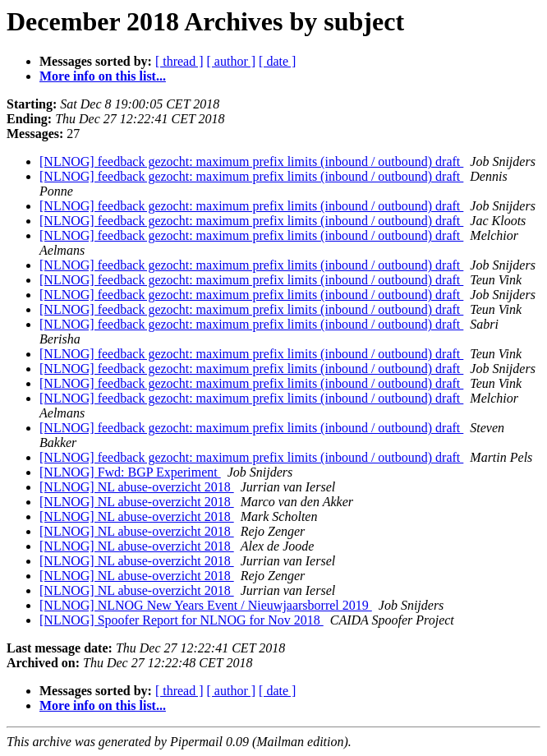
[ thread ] (179, 61)
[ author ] (232, 61)
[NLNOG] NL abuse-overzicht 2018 (137, 487)
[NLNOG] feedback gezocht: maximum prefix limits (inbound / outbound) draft (251, 161)
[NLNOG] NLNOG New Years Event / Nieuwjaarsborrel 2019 (206, 605)
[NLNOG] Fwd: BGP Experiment (130, 472)
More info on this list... (103, 76)
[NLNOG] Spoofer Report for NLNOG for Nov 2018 (182, 620)
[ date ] (277, 61)
